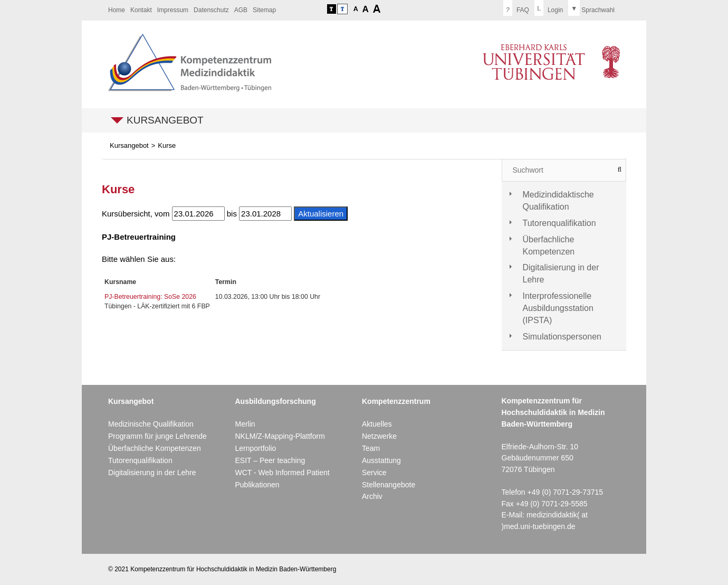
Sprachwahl (591, 8)
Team (371, 448)
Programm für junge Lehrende (157, 436)
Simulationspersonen (562, 337)
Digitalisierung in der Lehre (561, 273)
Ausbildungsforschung (275, 401)
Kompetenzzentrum (396, 401)
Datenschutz (211, 10)
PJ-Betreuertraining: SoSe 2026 (150, 297)
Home (117, 10)
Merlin (245, 424)
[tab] (564, 201)
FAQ (516, 8)
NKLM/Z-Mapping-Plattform (280, 436)
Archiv (372, 496)
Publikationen (257, 485)
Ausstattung (381, 460)
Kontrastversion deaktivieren (342, 9)
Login (549, 8)
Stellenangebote (389, 485)
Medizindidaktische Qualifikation (558, 201)
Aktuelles (377, 424)
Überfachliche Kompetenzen (549, 246)
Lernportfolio (255, 448)
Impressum (173, 10)
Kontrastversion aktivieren (332, 9)
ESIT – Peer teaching (270, 460)
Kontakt (141, 10)
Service (374, 473)
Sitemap (264, 10)
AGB (241, 10)
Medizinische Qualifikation (151, 424)
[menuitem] (117, 10)
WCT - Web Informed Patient (282, 473)
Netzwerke (379, 436)
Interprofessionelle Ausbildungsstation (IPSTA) (558, 308)
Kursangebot (165, 120)
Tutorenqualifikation (559, 223)
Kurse (167, 145)
